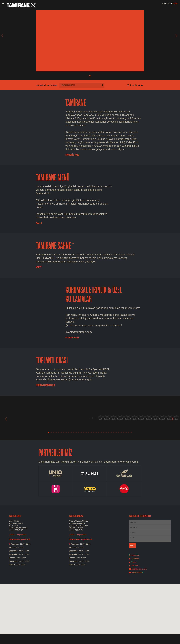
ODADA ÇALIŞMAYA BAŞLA (45, 385)
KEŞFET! (39, 223)
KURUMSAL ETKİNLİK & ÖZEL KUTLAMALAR (94, 295)
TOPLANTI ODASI (52, 360)
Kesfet (39, 267)
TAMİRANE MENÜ (53, 178)
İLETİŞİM (175, 4)
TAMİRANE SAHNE (53, 246)
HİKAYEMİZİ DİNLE (72, 155)
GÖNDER (132, 545)
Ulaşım (12, 535)
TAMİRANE (76, 103)
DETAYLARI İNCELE (72, 337)
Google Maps (21, 535)
